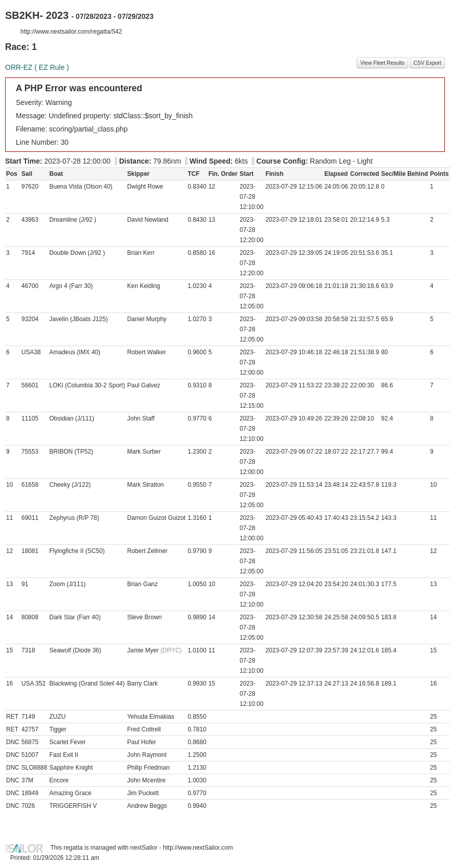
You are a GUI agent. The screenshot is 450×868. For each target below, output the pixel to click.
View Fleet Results (382, 63)
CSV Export (427, 63)
